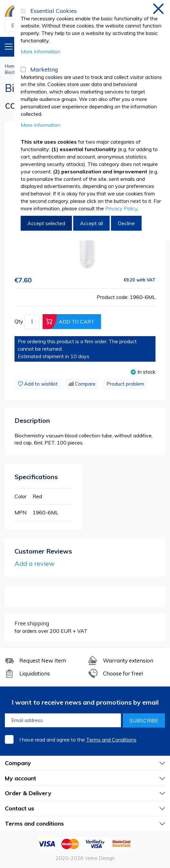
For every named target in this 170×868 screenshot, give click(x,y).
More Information (40, 51)
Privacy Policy (121, 208)
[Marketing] (23, 70)
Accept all (91, 223)
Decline (126, 223)
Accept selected (46, 223)
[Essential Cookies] (23, 11)
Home (11, 66)
